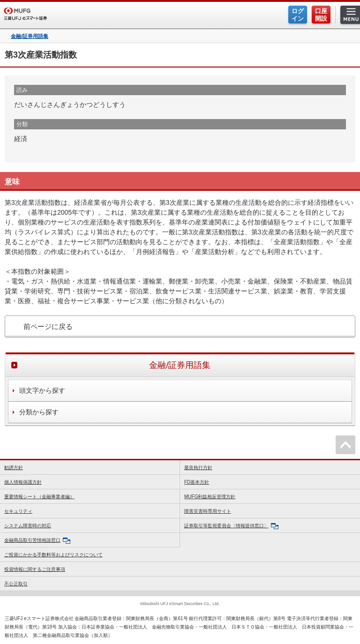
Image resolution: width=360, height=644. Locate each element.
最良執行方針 (198, 468)
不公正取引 (16, 584)
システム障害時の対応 (28, 526)
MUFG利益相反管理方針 (210, 497)
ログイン (298, 15)
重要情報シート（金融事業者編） (39, 497)
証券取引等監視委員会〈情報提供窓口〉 (231, 526)
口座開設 (321, 15)
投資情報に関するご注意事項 (35, 569)
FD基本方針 (197, 482)
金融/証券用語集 (30, 36)
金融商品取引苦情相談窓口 (37, 541)
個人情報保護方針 (23, 482)
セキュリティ (18, 511)
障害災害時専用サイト (208, 511)
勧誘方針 (14, 468)
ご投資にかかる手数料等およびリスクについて (53, 555)
